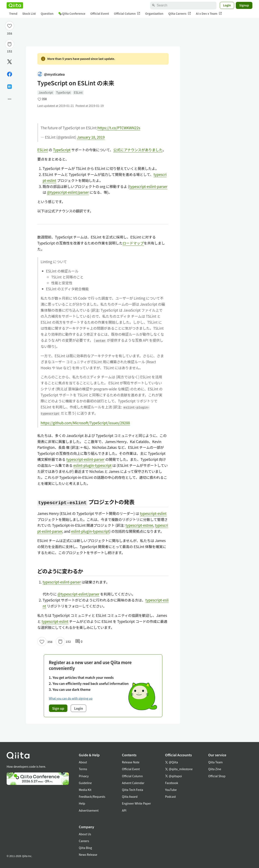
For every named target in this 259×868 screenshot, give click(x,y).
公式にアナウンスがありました (138, 150)
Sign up (58, 708)
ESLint (78, 92)
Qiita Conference (72, 13)
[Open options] (10, 99)
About (83, 762)
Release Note (131, 762)
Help (82, 803)
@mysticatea (51, 74)
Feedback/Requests (92, 797)
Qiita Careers (180, 14)
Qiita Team (215, 762)
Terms (83, 769)
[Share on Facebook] (10, 74)
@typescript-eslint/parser (68, 192)
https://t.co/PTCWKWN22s (119, 128)
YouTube (171, 790)
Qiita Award (130, 797)
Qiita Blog (85, 848)
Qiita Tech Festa (133, 790)
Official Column (127, 14)
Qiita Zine (215, 769)
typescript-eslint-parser (148, 186)
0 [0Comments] (79, 642)
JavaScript (46, 92)
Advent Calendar (133, 783)
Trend (13, 13)
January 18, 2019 (91, 137)
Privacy (84, 776)
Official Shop (217, 776)
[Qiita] (15, 5)
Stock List (29, 13)
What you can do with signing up (71, 698)
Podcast (170, 797)
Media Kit (85, 790)
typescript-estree (139, 525)
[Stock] (10, 44)
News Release (88, 855)
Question (47, 13)
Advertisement (89, 810)
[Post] (10, 62)
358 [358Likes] (10, 33)
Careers (84, 841)
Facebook (172, 783)
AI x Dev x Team (209, 14)
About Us (85, 834)
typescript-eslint (153, 513)
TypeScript (63, 92)
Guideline (85, 783)
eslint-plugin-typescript (92, 465)
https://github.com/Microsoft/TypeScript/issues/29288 (85, 423)
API (124, 810)
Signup (244, 5)
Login (227, 5)
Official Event (100, 13)
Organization (154, 13)
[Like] (10, 26)
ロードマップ (133, 243)
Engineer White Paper (136, 803)
